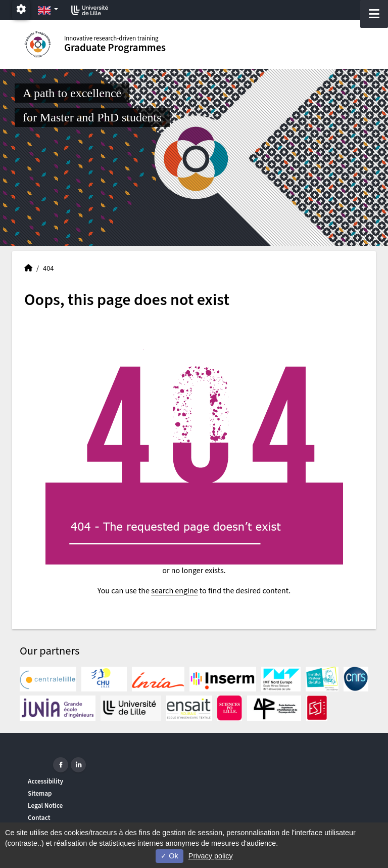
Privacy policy (211, 856)
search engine (174, 591)
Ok (169, 856)
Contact (39, 818)
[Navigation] (374, 14)
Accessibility (45, 781)
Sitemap (40, 793)
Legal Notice (45, 806)
